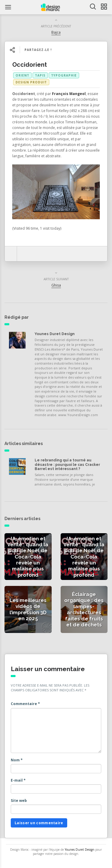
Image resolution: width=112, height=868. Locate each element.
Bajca (56, 32)
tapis (40, 75)
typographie (64, 75)
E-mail (18, 780)
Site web (19, 801)
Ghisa (56, 285)
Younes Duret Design (55, 334)
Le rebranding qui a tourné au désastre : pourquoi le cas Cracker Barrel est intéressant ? (67, 465)
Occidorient (30, 65)
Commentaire (25, 704)
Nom (17, 760)
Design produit (31, 82)
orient (22, 75)
